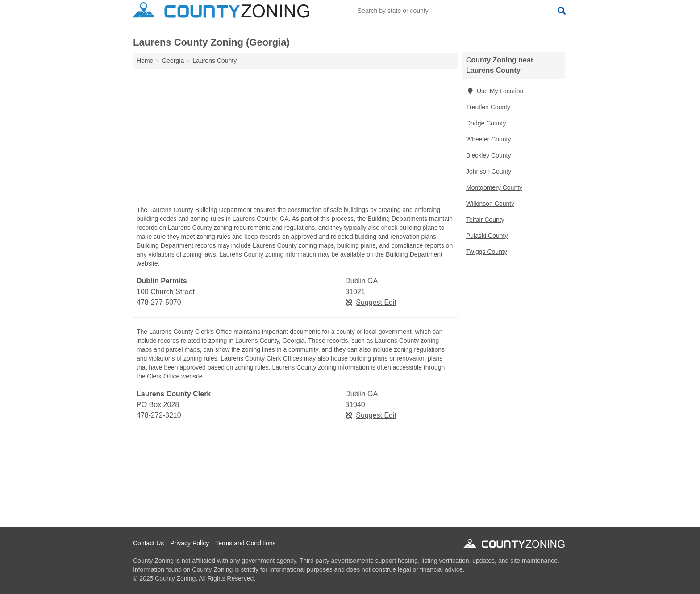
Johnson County (489, 171)
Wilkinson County (490, 204)
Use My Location (495, 91)
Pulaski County (487, 236)
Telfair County (485, 220)
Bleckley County (488, 155)
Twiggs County (487, 252)
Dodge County (486, 123)
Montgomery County (494, 187)
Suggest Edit (371, 302)
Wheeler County (488, 139)
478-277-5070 (159, 302)
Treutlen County (488, 107)
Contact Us (148, 543)
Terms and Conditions (245, 543)
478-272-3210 (159, 415)
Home (145, 61)
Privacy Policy (190, 543)
